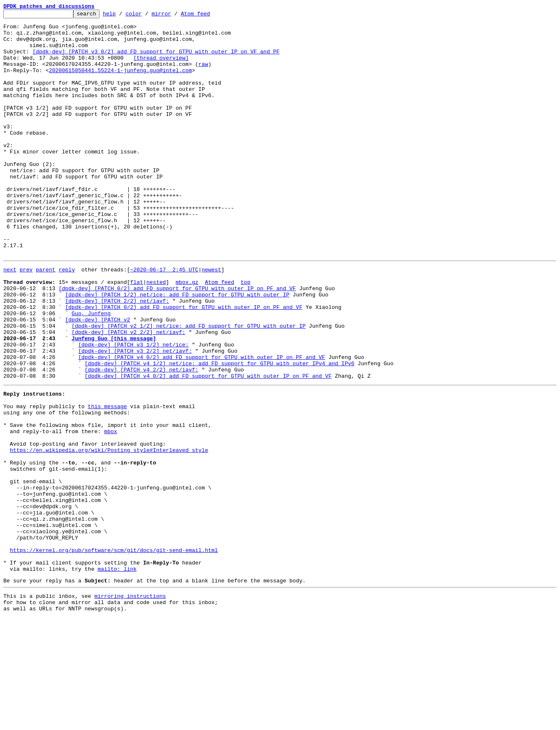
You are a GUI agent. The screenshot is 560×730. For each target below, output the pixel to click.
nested (156, 334)
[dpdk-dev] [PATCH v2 (97, 379)
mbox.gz (187, 334)
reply (67, 319)
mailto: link (117, 676)
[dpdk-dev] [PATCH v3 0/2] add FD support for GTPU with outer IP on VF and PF (156, 60)
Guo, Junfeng (91, 372)
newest (211, 319)
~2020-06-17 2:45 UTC (164, 319)
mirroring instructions (130, 706)
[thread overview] (161, 68)
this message (107, 481)
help (122, 16)
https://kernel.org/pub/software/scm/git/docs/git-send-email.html (114, 654)
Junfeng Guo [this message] (114, 402)
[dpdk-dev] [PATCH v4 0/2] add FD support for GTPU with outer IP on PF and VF (201, 424)
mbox (111, 511)
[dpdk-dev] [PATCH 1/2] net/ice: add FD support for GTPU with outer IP (177, 349)
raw (203, 75)
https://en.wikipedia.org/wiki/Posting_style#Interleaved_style (109, 534)
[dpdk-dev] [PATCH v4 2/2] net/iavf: (141, 439)
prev (26, 319)
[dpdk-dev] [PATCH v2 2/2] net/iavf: (129, 394)
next (10, 319)
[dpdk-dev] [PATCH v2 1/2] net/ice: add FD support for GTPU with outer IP (189, 387)
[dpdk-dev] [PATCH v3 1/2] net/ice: (133, 409)
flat (136, 334)
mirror (174, 16)
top (245, 334)
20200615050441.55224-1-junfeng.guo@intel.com (120, 83)
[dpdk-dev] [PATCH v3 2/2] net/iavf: (135, 417)
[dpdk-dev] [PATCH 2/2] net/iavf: (117, 357)
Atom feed (208, 16)
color (146, 16)
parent (46, 319)
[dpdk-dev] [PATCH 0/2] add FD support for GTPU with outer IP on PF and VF (177, 342)
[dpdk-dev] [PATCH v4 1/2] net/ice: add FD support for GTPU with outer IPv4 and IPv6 (219, 432)
